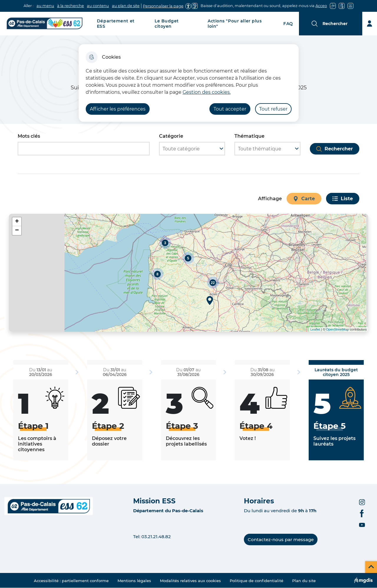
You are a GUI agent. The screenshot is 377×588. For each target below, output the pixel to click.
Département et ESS (116, 24)
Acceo (321, 6)
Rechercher (339, 149)
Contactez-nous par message (281, 539)
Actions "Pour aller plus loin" (235, 24)
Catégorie (171, 136)
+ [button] (17, 222)
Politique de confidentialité (257, 581)
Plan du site (304, 581)
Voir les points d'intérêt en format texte (15, 336)
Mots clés (29, 136)
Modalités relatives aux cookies (190, 581)
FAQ (288, 24)
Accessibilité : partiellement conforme (71, 581)
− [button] (17, 231)
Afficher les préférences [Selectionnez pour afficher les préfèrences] (118, 109)
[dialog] (189, 83)
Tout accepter (230, 109)
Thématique (249, 136)
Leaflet (315, 329)
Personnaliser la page (163, 6)
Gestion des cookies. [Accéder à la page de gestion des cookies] (207, 92)
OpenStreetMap (338, 329)
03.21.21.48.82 (156, 537)
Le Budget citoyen (167, 24)
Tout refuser (273, 109)
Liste (347, 199)
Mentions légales (134, 581)
